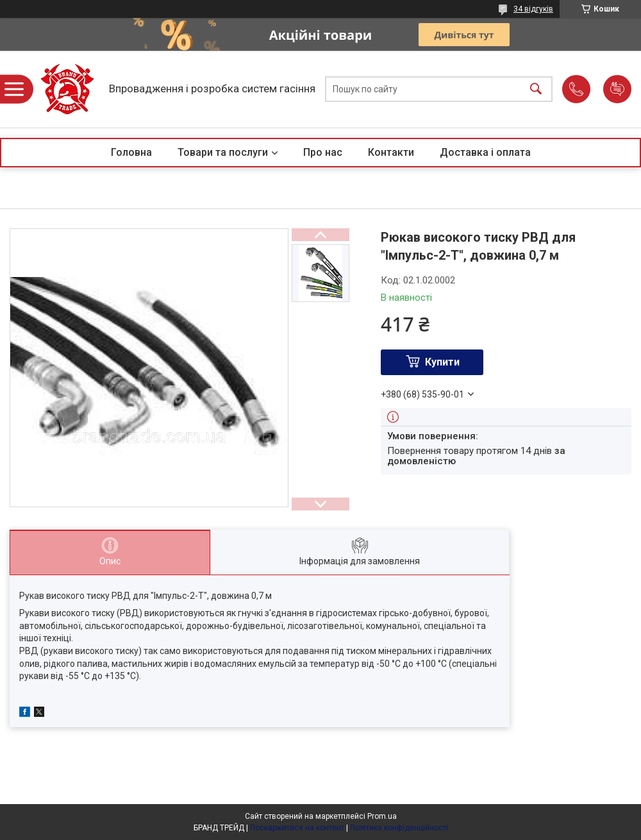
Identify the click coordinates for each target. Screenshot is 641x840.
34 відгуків (533, 9)
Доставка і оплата (485, 152)
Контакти (391, 152)
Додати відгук (617, 89)
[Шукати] (536, 89)
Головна (131, 152)
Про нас (323, 152)
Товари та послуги (223, 152)
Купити (442, 362)
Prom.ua (382, 816)
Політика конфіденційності (399, 828)
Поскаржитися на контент (297, 828)
